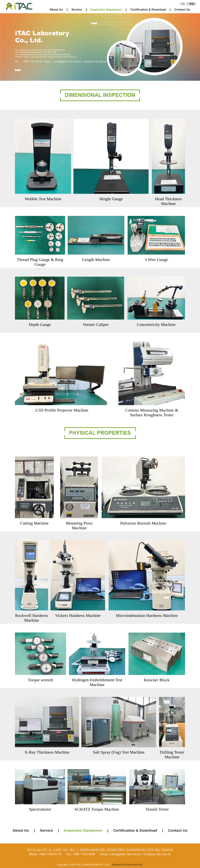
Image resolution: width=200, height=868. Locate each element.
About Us (56, 10)
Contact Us (182, 10)
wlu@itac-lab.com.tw (95, 61)
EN (183, 4)
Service (77, 10)
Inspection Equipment (106, 10)
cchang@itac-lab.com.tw (68, 61)
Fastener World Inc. (134, 865)
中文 (192, 4)
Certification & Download (148, 10)
